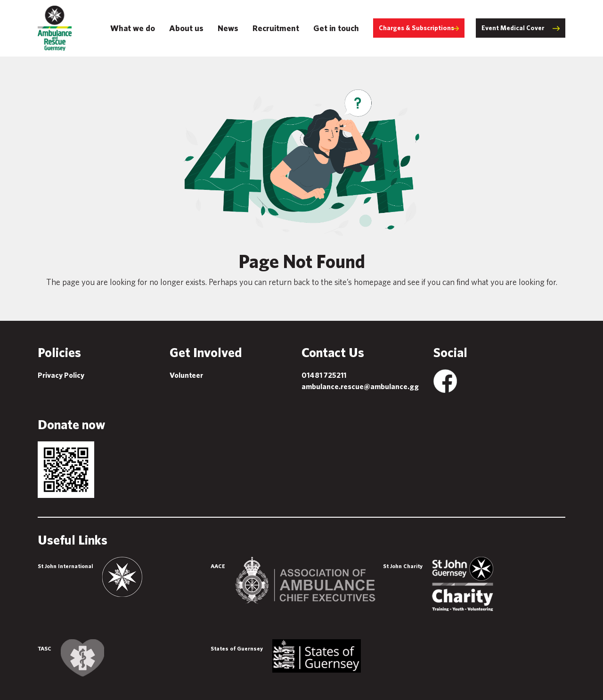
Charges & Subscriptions (416, 28)
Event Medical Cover (513, 28)
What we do (133, 28)
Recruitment (276, 28)
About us (186, 28)
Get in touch (336, 28)
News (228, 28)
